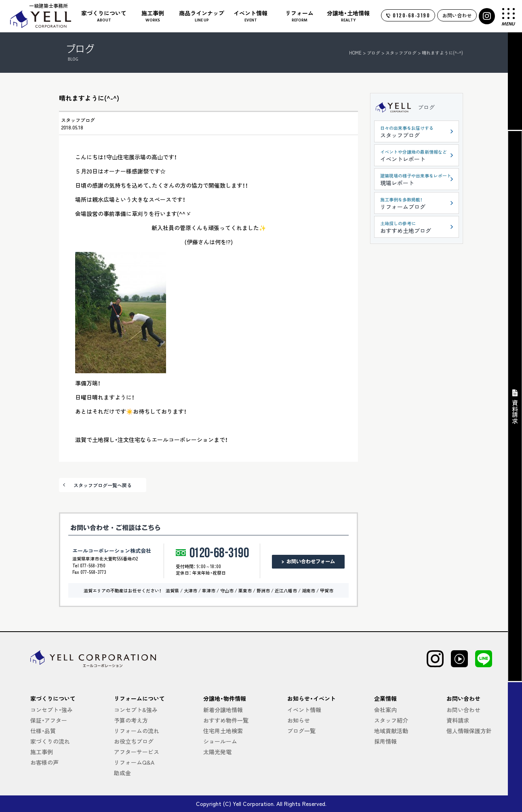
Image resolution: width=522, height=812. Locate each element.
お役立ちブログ (134, 741)
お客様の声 (44, 762)
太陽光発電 (217, 752)
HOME (355, 53)
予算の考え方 (131, 720)
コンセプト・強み (52, 710)
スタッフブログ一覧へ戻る (103, 485)
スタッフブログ (78, 120)
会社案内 (385, 710)
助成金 (122, 773)
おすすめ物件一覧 (226, 720)
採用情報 (385, 741)
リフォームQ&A (134, 762)
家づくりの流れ (50, 741)
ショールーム (220, 741)
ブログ (426, 107)
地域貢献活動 (391, 731)
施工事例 (42, 752)
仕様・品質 (43, 731)
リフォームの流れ (137, 731)
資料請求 (458, 720)
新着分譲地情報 (223, 710)
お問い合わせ (457, 15)
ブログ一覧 (301, 731)
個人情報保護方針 (469, 731)
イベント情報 (304, 710)
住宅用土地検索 (223, 731)
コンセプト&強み (136, 710)
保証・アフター (49, 720)
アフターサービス (137, 752)
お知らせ (299, 720)
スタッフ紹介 (391, 720)
